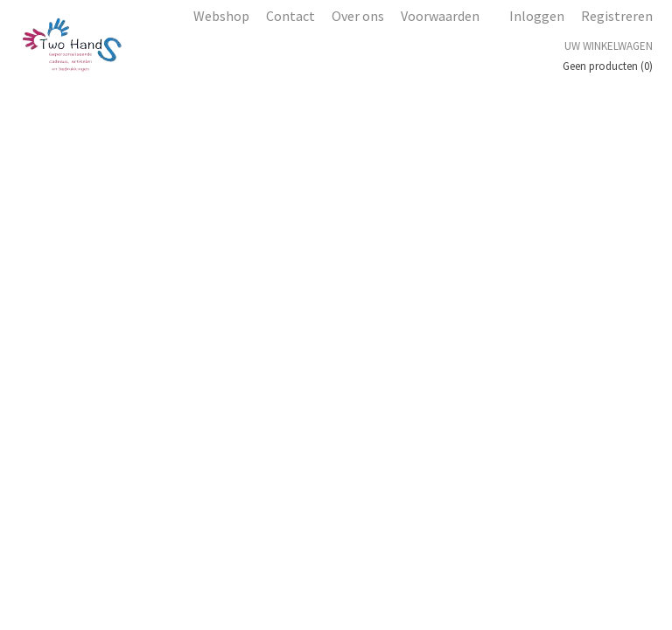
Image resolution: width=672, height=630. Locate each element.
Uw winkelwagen (609, 46)
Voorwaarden (440, 16)
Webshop (221, 16)
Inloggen (537, 16)
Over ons (358, 16)
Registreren (617, 16)
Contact (290, 16)
